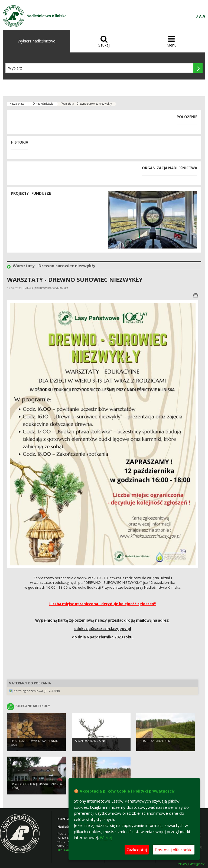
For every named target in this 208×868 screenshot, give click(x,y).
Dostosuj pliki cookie (174, 850)
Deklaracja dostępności (191, 864)
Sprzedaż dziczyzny (90, 741)
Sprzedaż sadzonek (155, 741)
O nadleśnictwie (43, 104)
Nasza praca (17, 104)
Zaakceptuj (137, 850)
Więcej (106, 837)
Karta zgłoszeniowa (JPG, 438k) (37, 691)
